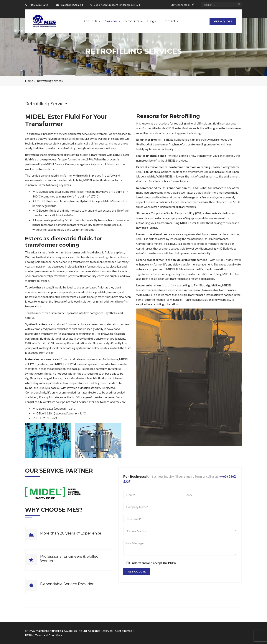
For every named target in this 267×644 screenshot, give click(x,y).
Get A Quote (223, 21)
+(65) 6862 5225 (39, 5)
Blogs (151, 21)
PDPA (29, 635)
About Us (90, 21)
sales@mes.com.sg (72, 5)
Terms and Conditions (49, 635)
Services (111, 21)
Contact (169, 21)
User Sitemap (124, 631)
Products (132, 21)
